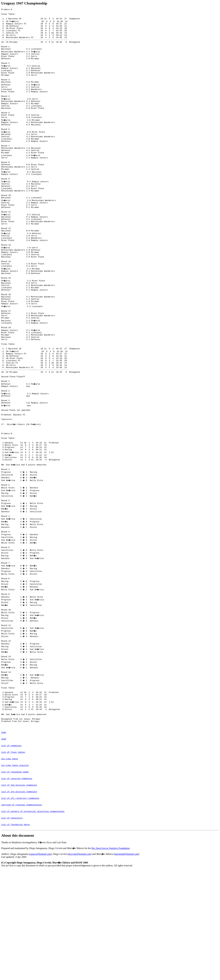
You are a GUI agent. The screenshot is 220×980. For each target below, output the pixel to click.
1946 (4, 830)
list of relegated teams (15, 875)
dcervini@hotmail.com (79, 965)
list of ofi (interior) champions (20, 905)
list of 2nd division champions (19, 890)
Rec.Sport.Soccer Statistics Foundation (111, 959)
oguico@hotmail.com (40, 965)
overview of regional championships (21, 912)
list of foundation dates (16, 935)
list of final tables (13, 852)
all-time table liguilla (15, 867)
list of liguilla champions (17, 882)
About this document (18, 946)
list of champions (11, 845)
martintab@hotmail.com (126, 965)
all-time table (10, 860)
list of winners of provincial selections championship (33, 920)
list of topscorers (12, 927)
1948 (4, 837)
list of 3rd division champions (19, 897)
